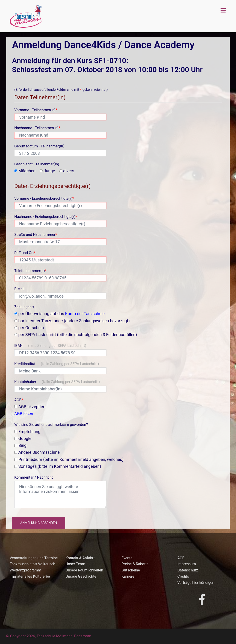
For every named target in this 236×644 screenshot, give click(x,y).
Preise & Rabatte (135, 564)
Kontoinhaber (57, 382)
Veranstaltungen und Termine (34, 558)
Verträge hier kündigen (196, 583)
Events (127, 558)
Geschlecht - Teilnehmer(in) (37, 164)
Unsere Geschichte (81, 576)
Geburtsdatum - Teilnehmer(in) (39, 146)
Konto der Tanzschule (85, 314)
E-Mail (19, 289)
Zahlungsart (24, 307)
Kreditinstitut (57, 364)
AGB (19, 400)
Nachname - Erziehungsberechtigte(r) (46, 217)
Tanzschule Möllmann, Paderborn (64, 636)
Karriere (128, 576)
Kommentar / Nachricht (34, 477)
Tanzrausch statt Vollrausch (32, 564)
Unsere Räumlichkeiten (84, 570)
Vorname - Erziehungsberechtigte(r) (44, 198)
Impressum (187, 564)
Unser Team (75, 564)
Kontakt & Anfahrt (80, 558)
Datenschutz (188, 570)
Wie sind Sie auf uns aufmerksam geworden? (51, 425)
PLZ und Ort (25, 253)
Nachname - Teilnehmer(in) (37, 128)
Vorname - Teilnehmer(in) (36, 110)
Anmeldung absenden (39, 523)
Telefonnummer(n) (30, 271)
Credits (183, 576)
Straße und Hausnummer (36, 235)
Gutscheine (131, 570)
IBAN (50, 346)
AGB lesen (24, 414)
